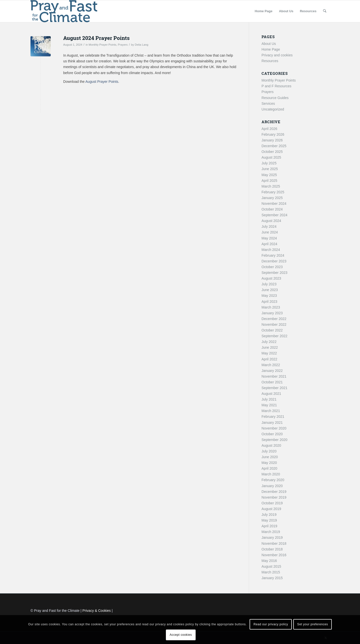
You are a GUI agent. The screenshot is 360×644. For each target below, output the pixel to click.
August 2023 (271, 278)
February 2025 (273, 192)
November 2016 (274, 555)
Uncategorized (273, 109)
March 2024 (271, 250)
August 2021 (271, 394)
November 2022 (274, 324)
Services (268, 104)
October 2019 (272, 503)
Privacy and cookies (277, 55)
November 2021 (274, 376)
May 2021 (269, 405)
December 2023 (274, 261)
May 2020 (269, 463)
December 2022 (274, 319)
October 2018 (272, 549)
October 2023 (272, 267)
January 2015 (272, 578)
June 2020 (270, 457)
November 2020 (274, 428)
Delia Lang (142, 45)
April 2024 (269, 244)
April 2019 (269, 526)
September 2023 (275, 273)
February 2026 (273, 134)
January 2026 (272, 140)
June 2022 (270, 347)
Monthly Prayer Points (103, 45)
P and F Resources (277, 86)
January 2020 (272, 486)
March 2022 (271, 365)
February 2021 (273, 417)
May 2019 (269, 520)
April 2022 (269, 359)
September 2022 (275, 336)
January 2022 (272, 371)
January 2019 (272, 537)
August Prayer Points (102, 82)
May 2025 (269, 175)
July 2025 (269, 163)
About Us (269, 44)
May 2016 (269, 561)
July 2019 (269, 515)
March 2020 (271, 474)
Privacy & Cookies (97, 611)
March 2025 (271, 186)
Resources (270, 61)
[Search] (325, 11)
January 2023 (272, 313)
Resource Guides (275, 98)
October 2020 (272, 434)
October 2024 (272, 209)
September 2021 (275, 388)
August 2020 (271, 445)
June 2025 (270, 169)
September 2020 (275, 440)
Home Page (271, 49)
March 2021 (271, 411)
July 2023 (269, 284)
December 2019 (274, 492)
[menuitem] (264, 11)
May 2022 (269, 353)
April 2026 (269, 129)
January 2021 (272, 423)
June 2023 (270, 290)
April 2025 (269, 181)
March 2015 (271, 572)
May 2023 (269, 296)
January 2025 (272, 198)
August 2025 (271, 157)
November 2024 (274, 204)
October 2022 (272, 330)
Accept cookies (181, 635)
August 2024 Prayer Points (96, 38)
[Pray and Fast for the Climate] (64, 11)
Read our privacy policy (271, 624)
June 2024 (270, 232)
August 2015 (271, 566)
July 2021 (269, 399)
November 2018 (274, 543)
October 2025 (272, 152)
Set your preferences (313, 624)
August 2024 (271, 221)
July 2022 (269, 342)
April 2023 (269, 302)
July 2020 (269, 451)
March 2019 (271, 532)
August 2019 (271, 509)
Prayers (123, 45)
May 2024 (269, 238)
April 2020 (269, 468)
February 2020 (273, 480)
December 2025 (274, 146)
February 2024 (273, 255)
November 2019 (274, 497)
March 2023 (271, 307)
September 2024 (275, 215)
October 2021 (272, 382)
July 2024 (269, 226)
